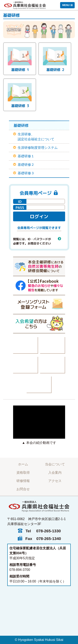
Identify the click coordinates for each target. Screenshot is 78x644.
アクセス (55, 481)
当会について (55, 464)
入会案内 (55, 473)
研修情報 (23, 481)
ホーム (23, 464)
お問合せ (23, 489)
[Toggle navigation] (67, 5)
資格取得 (23, 473)
